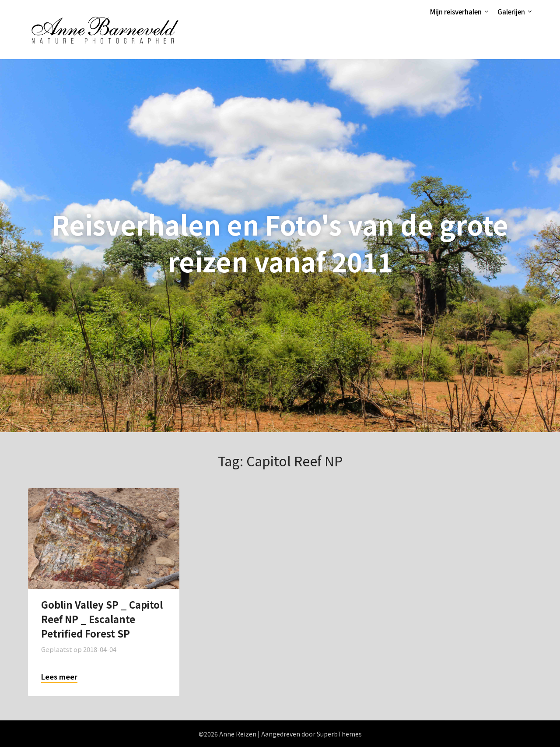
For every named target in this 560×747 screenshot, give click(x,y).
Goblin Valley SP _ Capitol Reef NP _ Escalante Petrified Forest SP (102, 619)
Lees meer (59, 677)
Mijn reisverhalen (456, 12)
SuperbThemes (339, 734)
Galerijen (511, 12)
